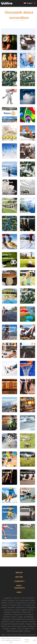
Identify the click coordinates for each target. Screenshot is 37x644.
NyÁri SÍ (12, 622)
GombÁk (4, 607)
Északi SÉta (32, 603)
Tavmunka (13, 629)
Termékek (26, 629)
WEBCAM (19, 573)
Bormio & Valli (17, 635)
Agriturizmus (9, 598)
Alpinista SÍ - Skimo (20, 598)
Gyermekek (11, 607)
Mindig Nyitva (6, 619)
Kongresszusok (18, 614)
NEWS (19, 592)
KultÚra (14, 617)
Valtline (4, 635)
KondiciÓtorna (8, 614)
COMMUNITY (19, 581)
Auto (17, 600)
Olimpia (18, 622)
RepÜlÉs (22, 624)
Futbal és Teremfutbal (24, 605)
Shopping (28, 624)
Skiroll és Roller (21, 626)
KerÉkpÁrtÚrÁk (16, 612)
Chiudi (34, 640)
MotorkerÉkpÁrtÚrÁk (18, 619)
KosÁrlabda (7, 617)
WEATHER (19, 577)
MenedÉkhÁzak (29, 617)
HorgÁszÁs (24, 610)
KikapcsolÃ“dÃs (27, 612)
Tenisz (19, 629)
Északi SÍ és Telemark (9, 605)
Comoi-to (11, 603)
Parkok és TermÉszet (29, 622)
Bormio (25, 635)
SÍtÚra (14, 626)
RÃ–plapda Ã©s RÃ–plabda (10, 624)
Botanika (4, 603)
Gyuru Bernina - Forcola (12, 610)
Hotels (9, 635)
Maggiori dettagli (27, 640)
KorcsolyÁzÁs (29, 614)
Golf (33, 605)
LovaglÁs (20, 617)
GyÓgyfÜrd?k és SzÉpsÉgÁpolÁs (26, 607)
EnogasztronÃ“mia (21, 603)
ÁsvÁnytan (11, 600)
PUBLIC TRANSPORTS (19, 587)
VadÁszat (27, 631)
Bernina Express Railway (27, 600)
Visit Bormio (32, 635)
